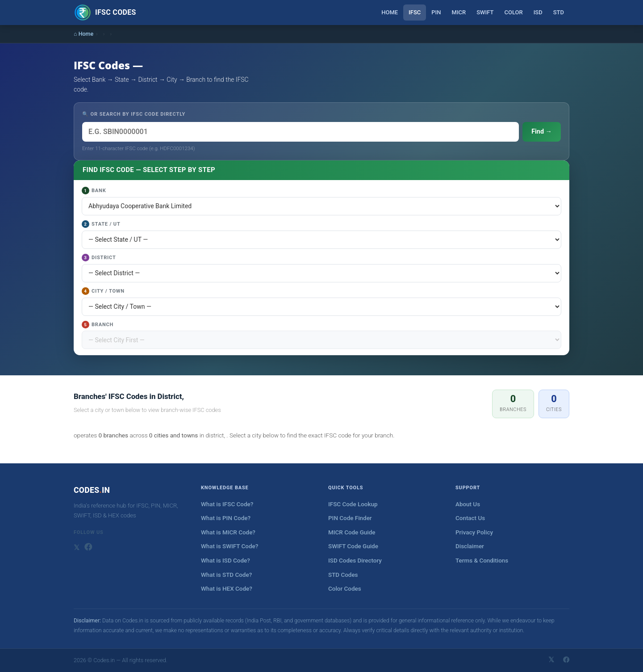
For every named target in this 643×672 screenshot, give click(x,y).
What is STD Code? (226, 575)
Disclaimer (470, 546)
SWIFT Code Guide (353, 546)
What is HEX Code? (227, 589)
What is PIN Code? (226, 518)
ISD (538, 12)
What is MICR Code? (228, 532)
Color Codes (345, 589)
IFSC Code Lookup (353, 504)
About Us (468, 504)
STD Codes (343, 575)
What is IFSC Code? (227, 504)
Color (513, 12)
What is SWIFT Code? (230, 546)
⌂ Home (84, 34)
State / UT (101, 224)
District (99, 258)
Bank (94, 191)
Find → (542, 132)
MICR (459, 12)
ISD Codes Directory (355, 561)
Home (390, 12)
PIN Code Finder (350, 518)
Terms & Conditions (482, 561)
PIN (436, 12)
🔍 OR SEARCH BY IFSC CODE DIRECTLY (134, 114)
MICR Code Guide (352, 532)
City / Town (103, 291)
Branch (98, 325)
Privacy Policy (474, 532)
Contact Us (470, 518)
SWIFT (485, 12)
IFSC (415, 12)
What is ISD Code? (225, 561)
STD (559, 12)
